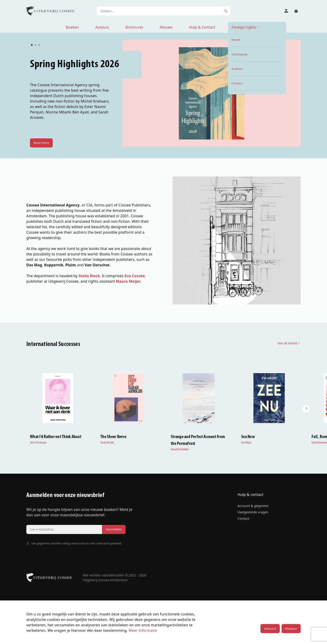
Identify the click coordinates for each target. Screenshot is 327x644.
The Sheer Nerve (113, 437)
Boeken (72, 27)
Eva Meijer (246, 443)
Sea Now (248, 437)
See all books (289, 343)
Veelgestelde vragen (253, 512)
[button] (306, 409)
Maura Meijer (128, 281)
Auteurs (102, 27)
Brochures (134, 27)
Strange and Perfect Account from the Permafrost (198, 440)
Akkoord (270, 629)
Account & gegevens (253, 506)
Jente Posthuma (38, 443)
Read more (41, 143)
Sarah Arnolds (107, 443)
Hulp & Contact (202, 27)
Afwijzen (291, 629)
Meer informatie (143, 630)
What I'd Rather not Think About (56, 437)
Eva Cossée (135, 276)
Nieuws (166, 27)
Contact (243, 518)
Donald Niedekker (180, 449)
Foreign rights (244, 27)
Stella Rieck (89, 276)
